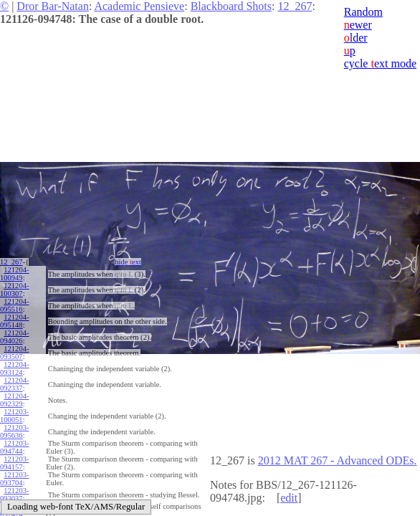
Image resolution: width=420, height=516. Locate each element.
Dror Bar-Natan (53, 6)
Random (363, 12)
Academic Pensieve (139, 6)
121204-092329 (14, 400)
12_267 (295, 6)
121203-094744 (14, 447)
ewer (358, 25)
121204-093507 (14, 353)
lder (356, 38)
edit (289, 498)
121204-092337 (14, 384)
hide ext (128, 262)
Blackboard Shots (231, 6)
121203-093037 (14, 494)
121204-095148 (14, 321)
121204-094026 (14, 337)
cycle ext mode (380, 63)
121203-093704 (14, 479)
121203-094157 (14, 463)
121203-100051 (14, 416)
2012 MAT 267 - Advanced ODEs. (338, 460)
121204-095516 (14, 305)
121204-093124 (14, 368)
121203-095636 (14, 431)
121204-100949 (14, 274)
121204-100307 (14, 290)
